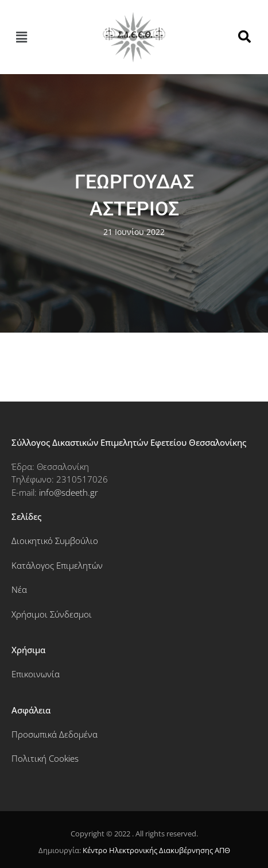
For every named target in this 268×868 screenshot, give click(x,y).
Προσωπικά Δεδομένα (55, 734)
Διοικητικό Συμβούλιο (55, 541)
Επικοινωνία (36, 674)
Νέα (19, 589)
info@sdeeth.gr (69, 492)
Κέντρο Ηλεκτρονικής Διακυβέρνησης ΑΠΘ (156, 850)
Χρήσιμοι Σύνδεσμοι (52, 614)
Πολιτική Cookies (45, 758)
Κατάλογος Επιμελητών (57, 565)
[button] (21, 37)
